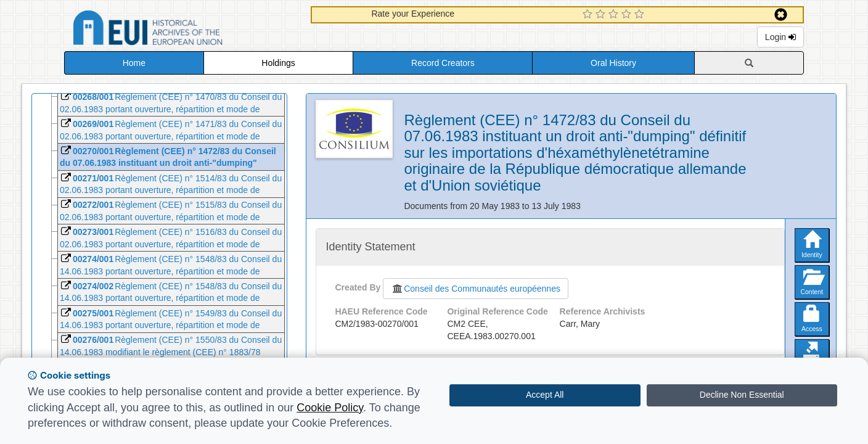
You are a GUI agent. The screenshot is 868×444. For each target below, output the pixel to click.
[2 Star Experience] (602, 15)
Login (780, 37)
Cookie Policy (330, 408)
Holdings (278, 63)
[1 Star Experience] (589, 15)
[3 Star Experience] (615, 15)
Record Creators (443, 63)
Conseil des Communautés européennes (476, 289)
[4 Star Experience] (628, 15)
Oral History (613, 63)
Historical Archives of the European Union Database (182, 30)
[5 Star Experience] (641, 15)
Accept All (545, 395)
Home (134, 63)
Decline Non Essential (742, 395)
